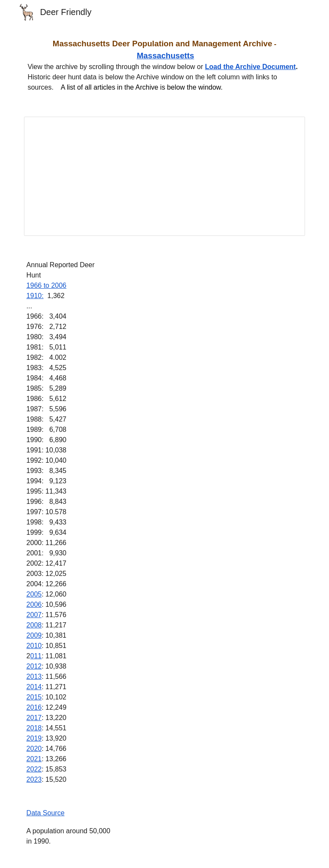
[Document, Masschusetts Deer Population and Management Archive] (164, 176)
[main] (164, 65)
